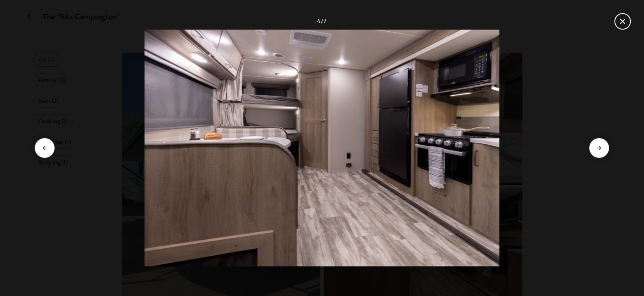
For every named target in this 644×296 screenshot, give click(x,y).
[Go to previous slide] (45, 148)
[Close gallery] (623, 21)
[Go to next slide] (599, 148)
